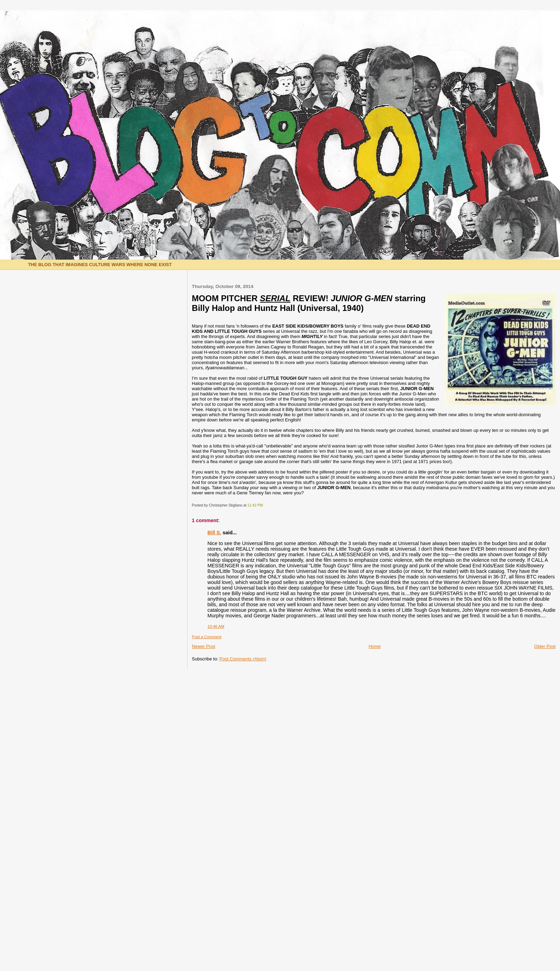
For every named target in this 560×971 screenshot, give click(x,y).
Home (375, 646)
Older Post (545, 646)
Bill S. (215, 533)
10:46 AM (216, 626)
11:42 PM (255, 505)
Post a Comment (207, 637)
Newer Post (204, 646)
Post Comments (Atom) (243, 659)
